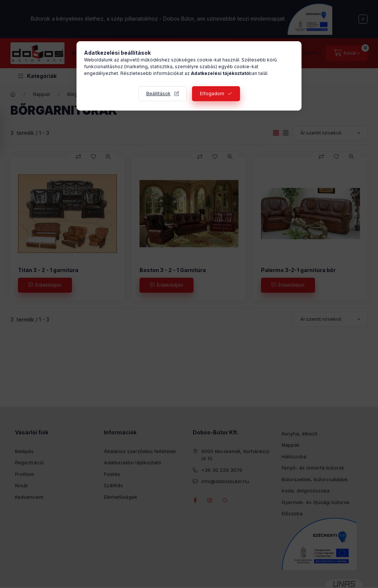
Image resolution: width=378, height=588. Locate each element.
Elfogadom (212, 94)
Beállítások (158, 94)
